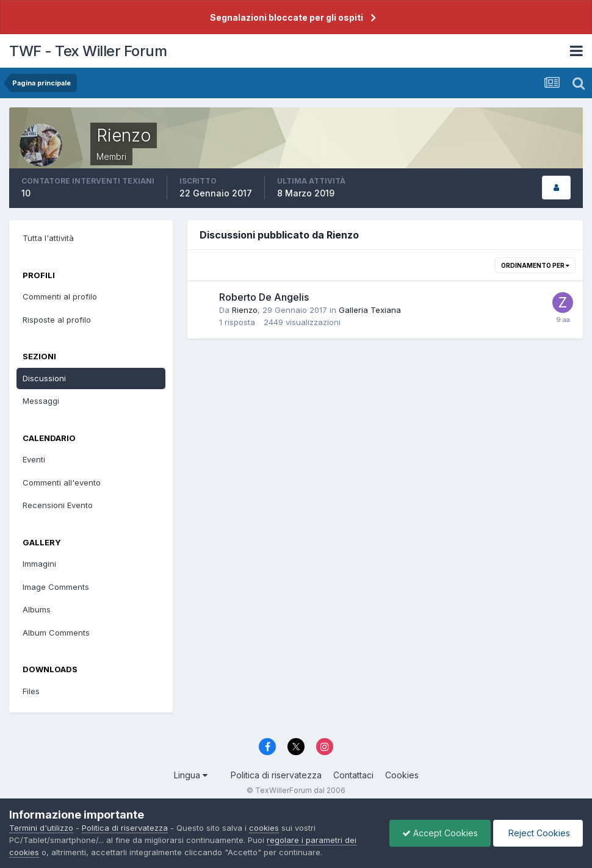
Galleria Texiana (370, 310)
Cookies (402, 775)
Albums (37, 609)
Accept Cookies (440, 833)
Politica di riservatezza (276, 775)
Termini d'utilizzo (41, 828)
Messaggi (41, 401)
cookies (264, 828)
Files (31, 691)
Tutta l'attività (48, 238)
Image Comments (56, 587)
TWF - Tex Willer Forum (88, 51)
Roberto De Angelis (264, 297)
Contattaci (353, 775)
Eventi (34, 459)
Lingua (191, 775)
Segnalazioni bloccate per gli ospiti (287, 17)
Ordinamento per (535, 265)
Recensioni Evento (58, 505)
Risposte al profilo (57, 320)
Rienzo (245, 310)
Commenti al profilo (60, 296)
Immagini (39, 564)
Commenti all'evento (62, 482)
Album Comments (56, 633)
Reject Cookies (538, 833)
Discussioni (44, 378)
